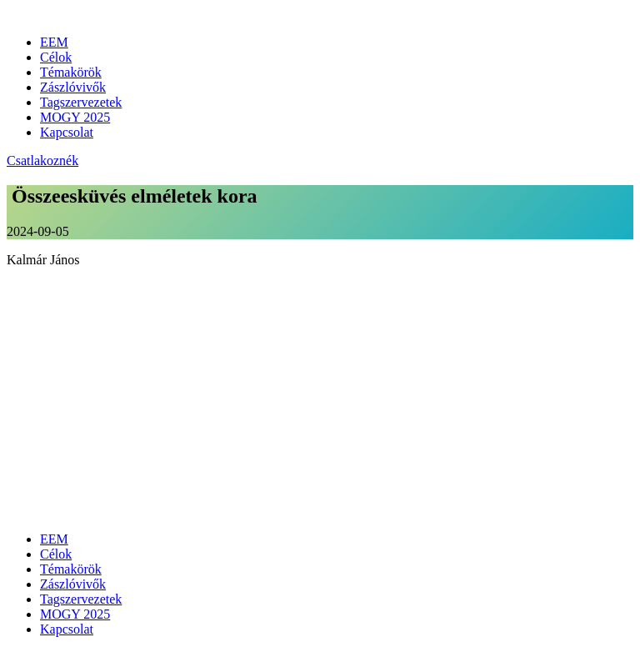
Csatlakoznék (42, 160)
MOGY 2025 (75, 117)
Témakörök (71, 72)
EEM (54, 42)
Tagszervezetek (81, 102)
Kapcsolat (67, 132)
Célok (56, 57)
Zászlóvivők (73, 87)
